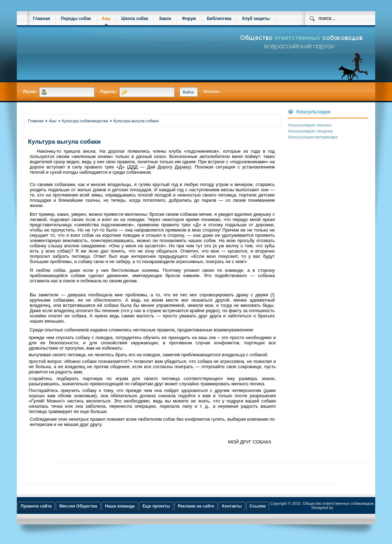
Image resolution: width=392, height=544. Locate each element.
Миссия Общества (78, 506)
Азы (106, 19)
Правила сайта (36, 506)
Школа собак (135, 19)
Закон (165, 19)
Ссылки (258, 506)
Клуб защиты (256, 19)
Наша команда (120, 506)
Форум (189, 19)
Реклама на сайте (196, 506)
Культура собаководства (85, 121)
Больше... (213, 91)
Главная (41, 19)
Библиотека (219, 19)
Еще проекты (156, 506)
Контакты (232, 506)
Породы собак (76, 19)
